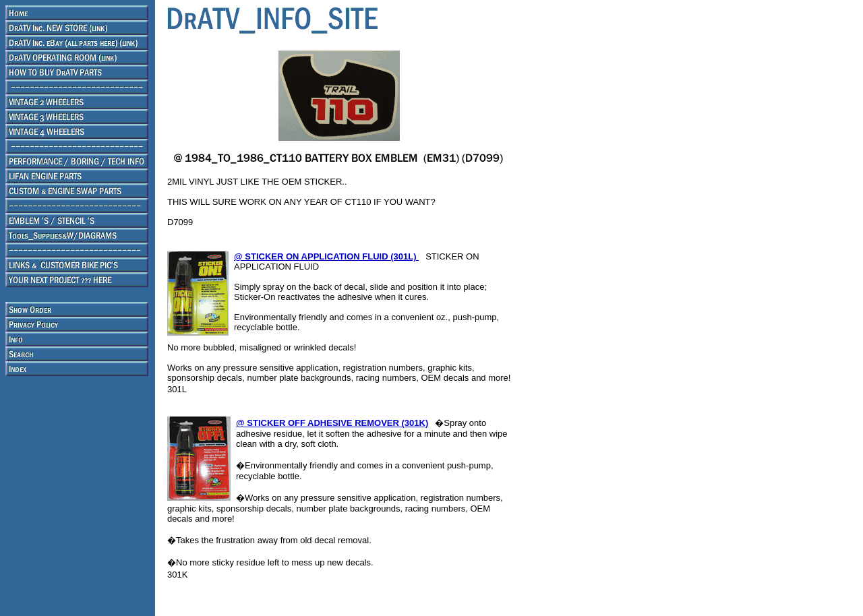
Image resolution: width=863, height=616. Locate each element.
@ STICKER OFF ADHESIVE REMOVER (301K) (332, 423)
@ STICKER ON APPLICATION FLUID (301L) (326, 256)
